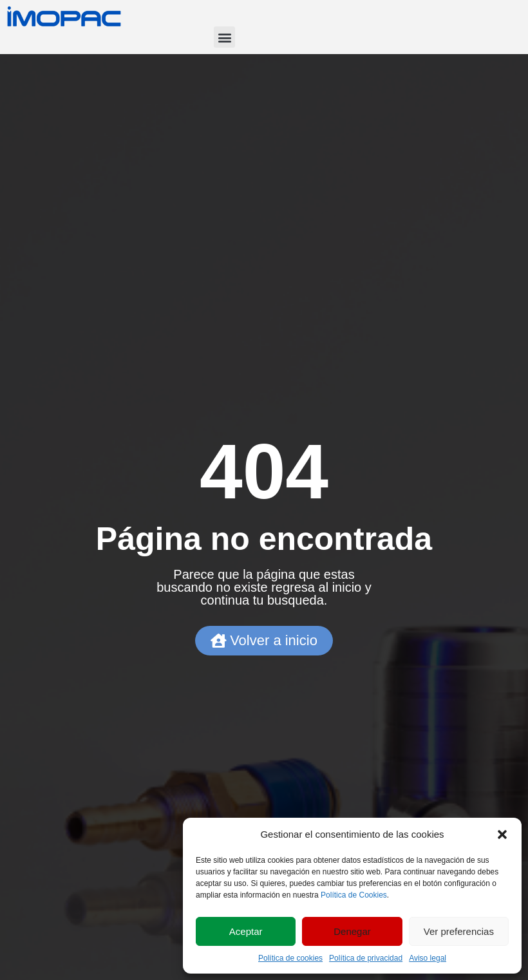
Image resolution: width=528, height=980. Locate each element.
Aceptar (246, 931)
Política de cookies (290, 958)
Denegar (352, 931)
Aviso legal (428, 958)
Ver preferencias (459, 931)
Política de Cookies (354, 895)
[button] (502, 834)
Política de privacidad (366, 958)
